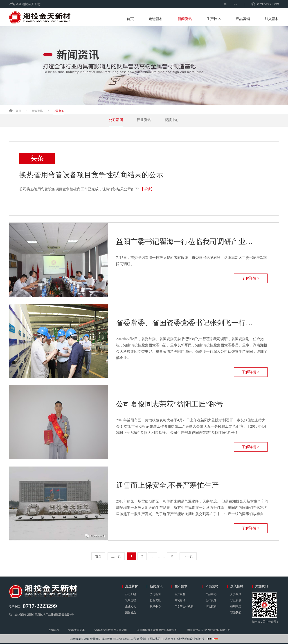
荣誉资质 (130, 613)
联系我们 (236, 613)
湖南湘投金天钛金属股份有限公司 (157, 630)
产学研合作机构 (184, 606)
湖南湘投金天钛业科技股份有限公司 (209, 630)
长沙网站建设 (184, 639)
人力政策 (236, 594)
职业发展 (236, 600)
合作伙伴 (211, 600)
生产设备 (180, 594)
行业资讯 (144, 120)
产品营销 (243, 19)
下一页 (188, 556)
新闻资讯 (185, 19)
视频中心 (172, 120)
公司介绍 (130, 594)
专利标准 (180, 600)
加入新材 (272, 19)
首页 (130, 19)
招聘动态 (236, 606)
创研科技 (199, 639)
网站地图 (155, 639)
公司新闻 (59, 111)
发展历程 (130, 600)
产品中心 (211, 594)
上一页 (116, 556)
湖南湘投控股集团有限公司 (111, 630)
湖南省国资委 (76, 630)
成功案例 (211, 606)
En (235, 4)
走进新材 (156, 19)
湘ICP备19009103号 (125, 639)
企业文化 (130, 606)
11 (172, 556)
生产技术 (214, 19)
